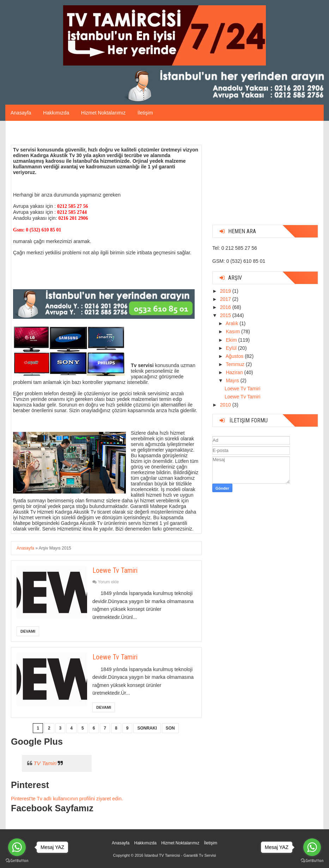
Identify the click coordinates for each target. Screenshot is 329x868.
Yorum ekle (108, 582)
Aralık (233, 323)
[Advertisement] (265, 175)
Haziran (235, 372)
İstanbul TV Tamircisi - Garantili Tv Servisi (180, 855)
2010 (226, 405)
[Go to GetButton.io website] (312, 861)
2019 (226, 291)
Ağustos (235, 356)
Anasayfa (21, 113)
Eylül (232, 348)
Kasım (233, 331)
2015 (226, 315)
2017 (226, 299)
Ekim (232, 340)
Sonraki (147, 728)
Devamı (28, 631)
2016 (226, 307)
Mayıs (233, 380)
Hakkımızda (56, 113)
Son (170, 728)
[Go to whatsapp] (312, 847)
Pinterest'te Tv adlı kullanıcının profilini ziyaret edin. (67, 799)
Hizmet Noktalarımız (103, 113)
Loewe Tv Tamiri (115, 570)
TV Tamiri (45, 763)
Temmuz (236, 364)
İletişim (145, 113)
